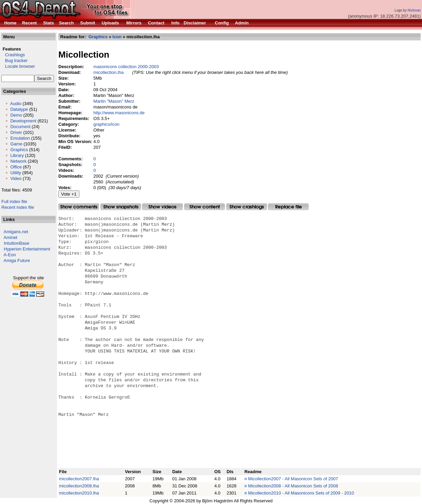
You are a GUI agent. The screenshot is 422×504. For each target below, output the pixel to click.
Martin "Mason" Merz (114, 101)
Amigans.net (16, 232)
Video (16, 178)
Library (17, 155)
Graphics (19, 150)
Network (18, 161)
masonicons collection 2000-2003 (126, 67)
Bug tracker (14, 61)
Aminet (11, 237)
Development (23, 121)
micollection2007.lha (79, 479)
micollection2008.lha (79, 486)
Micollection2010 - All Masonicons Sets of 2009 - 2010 (301, 493)
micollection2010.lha (79, 493)
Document (20, 127)
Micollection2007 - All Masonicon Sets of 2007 (293, 479)
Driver (16, 132)
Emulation (20, 138)
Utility (16, 173)
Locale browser (18, 66)
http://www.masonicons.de (119, 113)
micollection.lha (108, 72)
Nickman (414, 10)
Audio (16, 104)
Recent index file (18, 207)
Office (16, 167)
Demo (16, 115)
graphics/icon (106, 124)
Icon (117, 37)
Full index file (14, 201)
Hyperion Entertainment (27, 249)
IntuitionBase (16, 243)
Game (16, 144)
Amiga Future (17, 260)
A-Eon (10, 255)
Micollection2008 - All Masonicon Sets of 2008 (293, 486)
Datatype (19, 109)
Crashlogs (13, 55)
